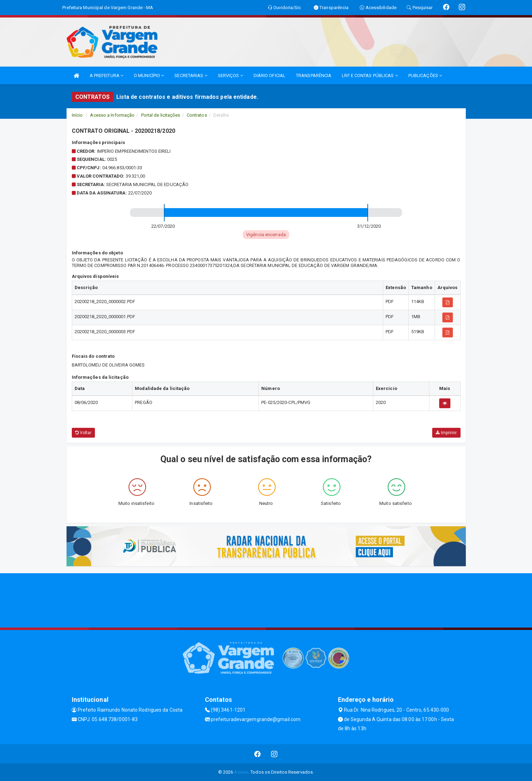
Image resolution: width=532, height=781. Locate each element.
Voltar (84, 433)
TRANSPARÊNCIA (314, 76)
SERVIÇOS (230, 76)
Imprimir (446, 433)
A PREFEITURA (106, 76)
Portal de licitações (161, 115)
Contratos (197, 115)
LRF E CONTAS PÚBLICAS (370, 76)
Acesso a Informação (112, 115)
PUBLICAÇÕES (425, 76)
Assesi (241, 772)
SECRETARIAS (191, 76)
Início (77, 115)
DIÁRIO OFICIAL (270, 76)
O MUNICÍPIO (149, 76)
